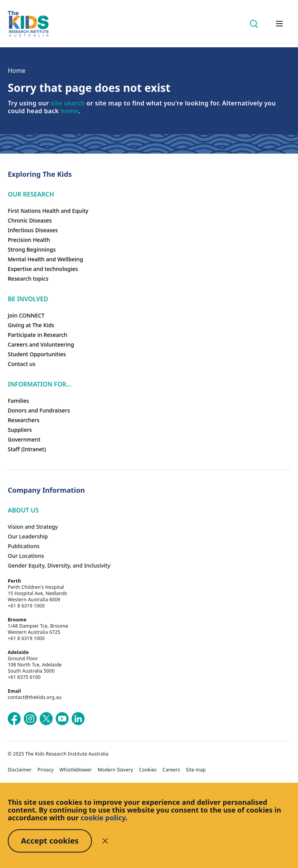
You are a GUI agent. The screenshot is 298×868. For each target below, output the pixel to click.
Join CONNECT (26, 315)
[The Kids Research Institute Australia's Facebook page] (14, 719)
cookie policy (103, 818)
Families (18, 401)
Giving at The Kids (31, 325)
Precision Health (29, 240)
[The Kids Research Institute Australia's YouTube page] (62, 719)
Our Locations (26, 556)
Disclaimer (20, 770)
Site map (196, 770)
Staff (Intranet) (27, 449)
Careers (171, 770)
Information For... (40, 384)
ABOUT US (23, 510)
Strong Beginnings (32, 249)
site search (68, 103)
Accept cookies (50, 841)
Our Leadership (28, 536)
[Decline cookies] (105, 841)
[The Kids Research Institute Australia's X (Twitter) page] (46, 719)
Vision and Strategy (33, 527)
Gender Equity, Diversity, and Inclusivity (59, 565)
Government (24, 439)
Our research (31, 194)
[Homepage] (28, 24)
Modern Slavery (116, 770)
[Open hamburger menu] (279, 24)
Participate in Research (37, 335)
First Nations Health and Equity (48, 211)
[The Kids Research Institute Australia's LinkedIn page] (78, 719)
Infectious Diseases (33, 230)
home (69, 111)
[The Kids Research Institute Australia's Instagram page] (30, 719)
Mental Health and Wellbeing (45, 259)
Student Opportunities (37, 354)
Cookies (148, 770)
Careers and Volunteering (41, 344)
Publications (24, 546)
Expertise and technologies (43, 269)
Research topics (28, 279)
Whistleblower (75, 770)
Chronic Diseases (30, 220)
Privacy (46, 770)
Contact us (22, 364)
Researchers (24, 420)
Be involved (28, 299)
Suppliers (20, 430)
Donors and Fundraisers (39, 410)
